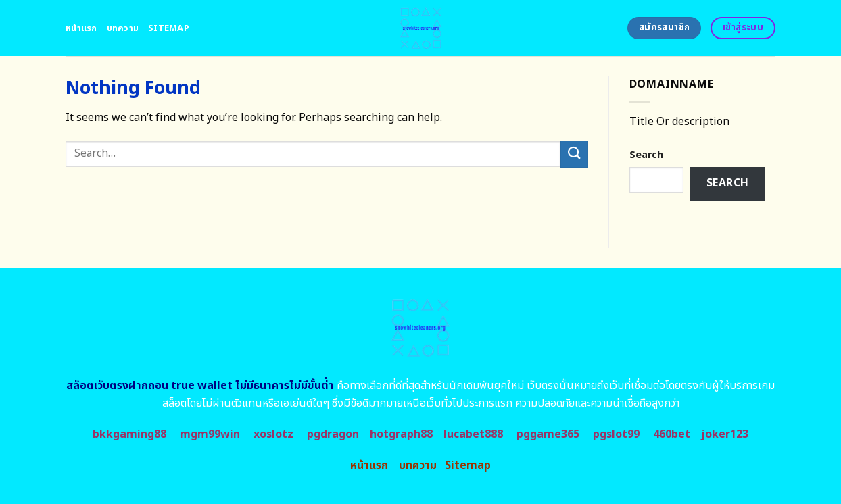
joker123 (725, 434)
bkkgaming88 (129, 434)
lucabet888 (473, 434)
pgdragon (333, 434)
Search (646, 155)
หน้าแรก (81, 28)
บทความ (123, 28)
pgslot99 (616, 434)
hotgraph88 (401, 434)
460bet (672, 434)
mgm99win (210, 434)
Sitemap (169, 28)
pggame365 (548, 434)
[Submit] (574, 154)
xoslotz (273, 434)
